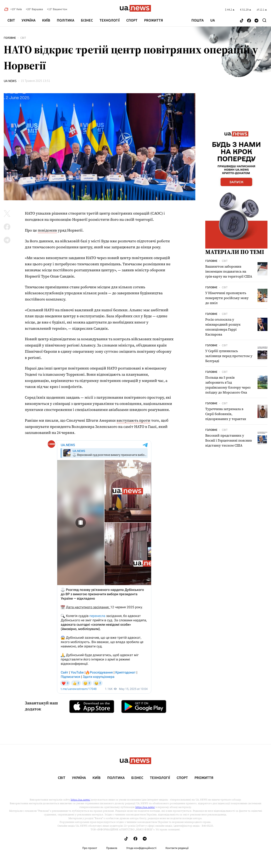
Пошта (197, 21)
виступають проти (133, 420)
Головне (10, 38)
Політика (66, 20)
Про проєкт (90, 848)
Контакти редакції (177, 848)
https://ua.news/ (80, 800)
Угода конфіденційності (141, 848)
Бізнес (87, 20)
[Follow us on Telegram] (256, 21)
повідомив (47, 230)
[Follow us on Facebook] (249, 21)
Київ (46, 20)
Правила (112, 848)
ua (213, 21)
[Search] (264, 20)
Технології (110, 20)
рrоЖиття (154, 20)
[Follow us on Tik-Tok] (242, 21)
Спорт (132, 20)
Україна (29, 20)
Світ (11, 20)
